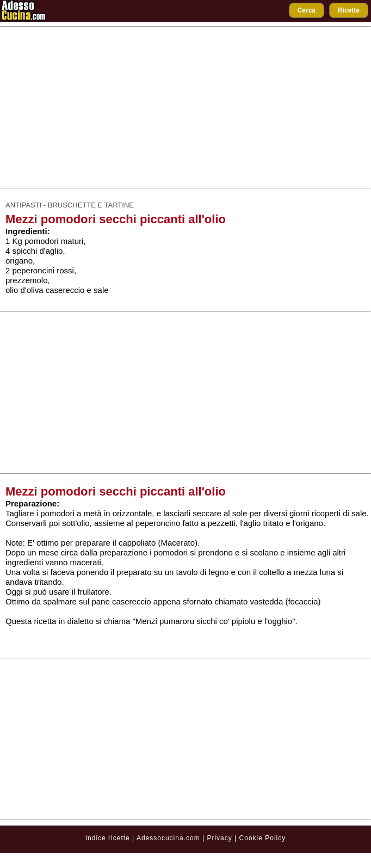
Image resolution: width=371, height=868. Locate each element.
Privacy (221, 838)
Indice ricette (108, 838)
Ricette (349, 10)
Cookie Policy (263, 838)
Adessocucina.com (168, 838)
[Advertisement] (186, 107)
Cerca (307, 10)
